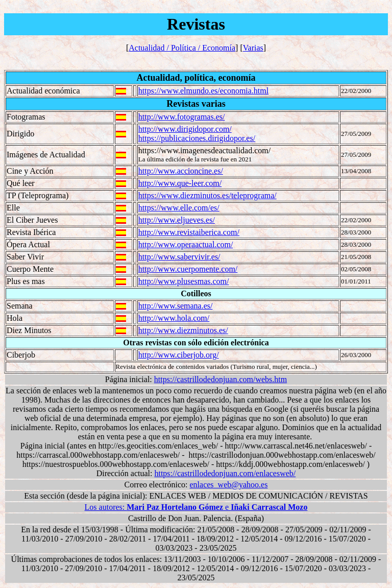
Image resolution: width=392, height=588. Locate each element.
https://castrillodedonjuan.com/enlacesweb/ (225, 473)
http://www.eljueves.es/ (177, 220)
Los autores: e (196, 507)
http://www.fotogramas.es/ (182, 117)
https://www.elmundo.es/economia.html (203, 91)
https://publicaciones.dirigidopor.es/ (197, 138)
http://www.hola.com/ (174, 318)
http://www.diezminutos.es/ (183, 330)
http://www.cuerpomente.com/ (188, 269)
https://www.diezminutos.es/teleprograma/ (207, 195)
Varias (253, 48)
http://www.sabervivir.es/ (179, 257)
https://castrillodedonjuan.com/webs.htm (220, 379)
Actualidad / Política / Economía (182, 48)
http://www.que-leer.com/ (180, 183)
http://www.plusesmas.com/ (184, 281)
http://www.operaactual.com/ (186, 244)
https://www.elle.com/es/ (179, 208)
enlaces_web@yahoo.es (229, 485)
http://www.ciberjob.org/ (179, 355)
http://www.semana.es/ (176, 306)
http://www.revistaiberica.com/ (189, 232)
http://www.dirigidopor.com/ (185, 129)
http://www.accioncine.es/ (181, 171)
